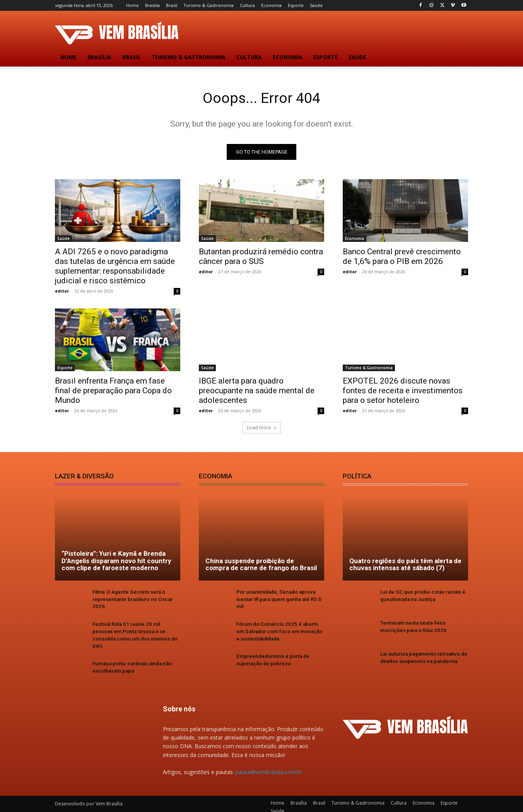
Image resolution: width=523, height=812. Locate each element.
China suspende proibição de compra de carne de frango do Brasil (261, 566)
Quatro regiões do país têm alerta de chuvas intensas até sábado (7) (405, 566)
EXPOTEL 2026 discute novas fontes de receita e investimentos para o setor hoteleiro (403, 392)
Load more (262, 429)
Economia (355, 240)
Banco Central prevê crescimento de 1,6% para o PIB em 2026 (402, 258)
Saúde (63, 240)
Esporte (65, 369)
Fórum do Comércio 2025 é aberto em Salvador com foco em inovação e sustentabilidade (280, 632)
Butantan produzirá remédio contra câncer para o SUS (261, 258)
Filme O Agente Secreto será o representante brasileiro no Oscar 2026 (132, 600)
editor (62, 292)
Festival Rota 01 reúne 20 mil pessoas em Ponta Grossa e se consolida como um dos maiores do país (135, 632)
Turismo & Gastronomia (369, 369)
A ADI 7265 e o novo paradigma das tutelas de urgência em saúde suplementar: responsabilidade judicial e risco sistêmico (115, 267)
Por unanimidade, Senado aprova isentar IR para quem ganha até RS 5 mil (278, 600)
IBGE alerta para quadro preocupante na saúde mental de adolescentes (257, 392)
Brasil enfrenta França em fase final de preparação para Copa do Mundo (113, 392)
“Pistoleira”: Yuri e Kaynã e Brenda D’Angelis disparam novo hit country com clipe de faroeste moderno (116, 562)
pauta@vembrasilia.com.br (269, 765)
